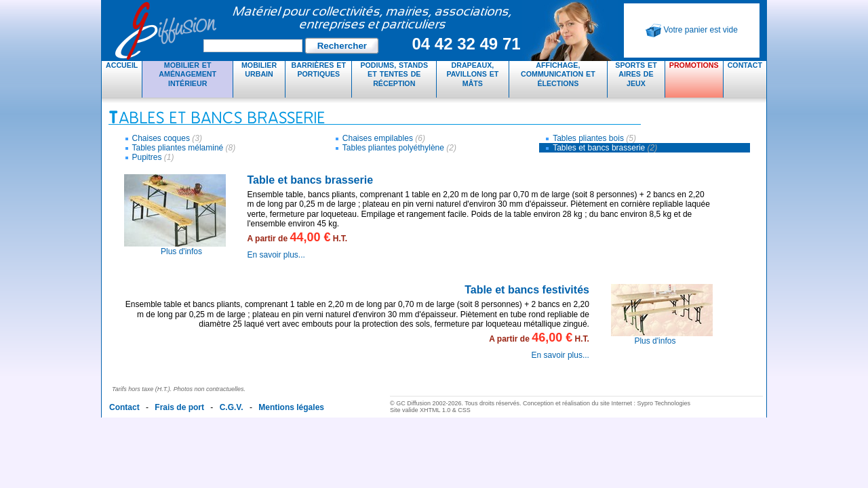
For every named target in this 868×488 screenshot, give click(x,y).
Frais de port (179, 407)
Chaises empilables (384, 138)
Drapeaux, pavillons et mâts (472, 74)
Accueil (122, 65)
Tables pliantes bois (594, 138)
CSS (464, 410)
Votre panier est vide (692, 30)
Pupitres (153, 157)
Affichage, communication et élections (558, 74)
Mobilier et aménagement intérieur (188, 74)
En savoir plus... (276, 255)
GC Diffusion (319, 30)
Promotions (694, 65)
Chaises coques (167, 138)
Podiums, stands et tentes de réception (394, 74)
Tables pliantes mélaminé (184, 148)
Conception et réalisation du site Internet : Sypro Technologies (607, 403)
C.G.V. (232, 407)
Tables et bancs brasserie (605, 148)
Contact (745, 65)
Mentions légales (291, 407)
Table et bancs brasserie (311, 180)
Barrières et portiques (319, 69)
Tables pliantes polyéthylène (399, 148)
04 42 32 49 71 (466, 44)
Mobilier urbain (259, 69)
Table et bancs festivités (527, 290)
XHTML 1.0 (435, 410)
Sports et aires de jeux (636, 74)
